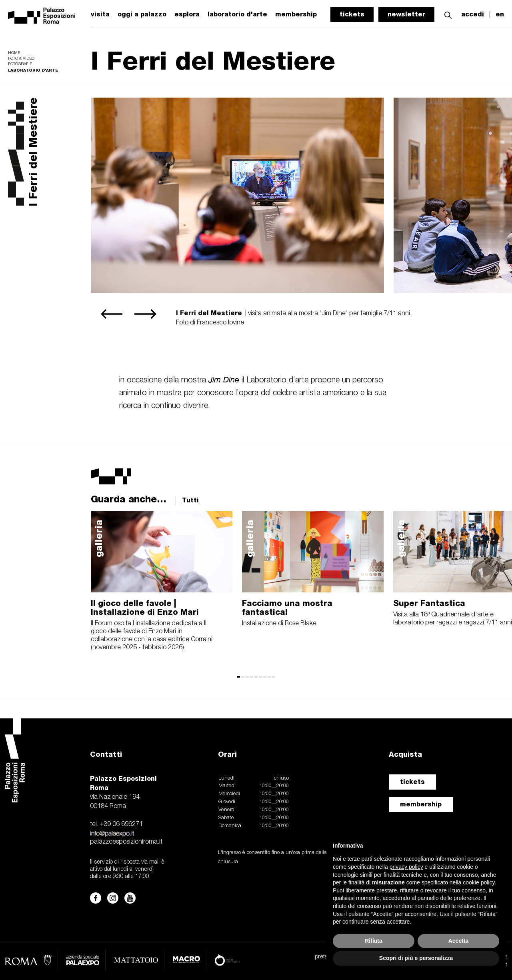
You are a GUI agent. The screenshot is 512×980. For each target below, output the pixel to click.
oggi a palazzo (142, 14)
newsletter (406, 14)
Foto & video (21, 59)
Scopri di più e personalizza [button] (416, 958)
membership (421, 804)
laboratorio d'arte (237, 14)
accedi (473, 14)
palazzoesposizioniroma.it (126, 842)
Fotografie (20, 64)
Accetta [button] (459, 941)
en (500, 14)
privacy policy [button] (406, 867)
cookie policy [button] (479, 882)
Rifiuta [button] (374, 941)
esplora (187, 14)
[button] (448, 14)
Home (14, 53)
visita (100, 14)
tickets (352, 14)
